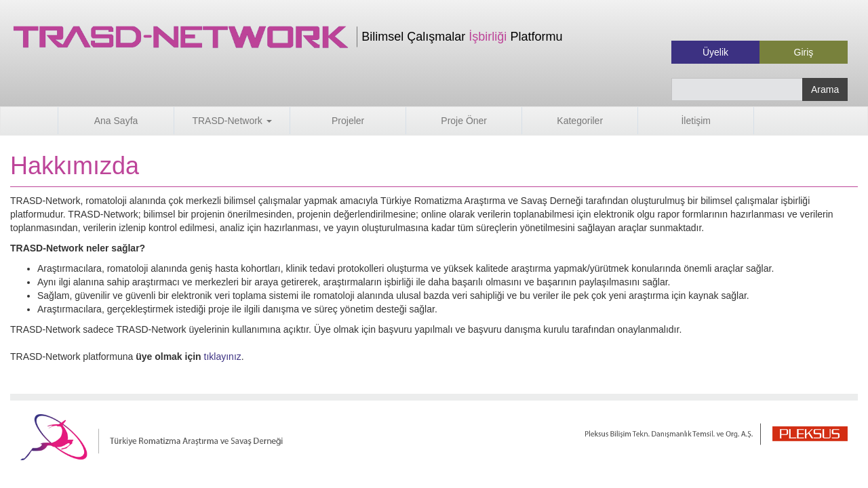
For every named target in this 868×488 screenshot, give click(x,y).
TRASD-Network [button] (232, 121)
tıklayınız (223, 357)
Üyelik (715, 52)
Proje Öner (464, 121)
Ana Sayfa (116, 121)
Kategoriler (580, 121)
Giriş (804, 52)
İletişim (696, 121)
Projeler (348, 121)
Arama (825, 89)
